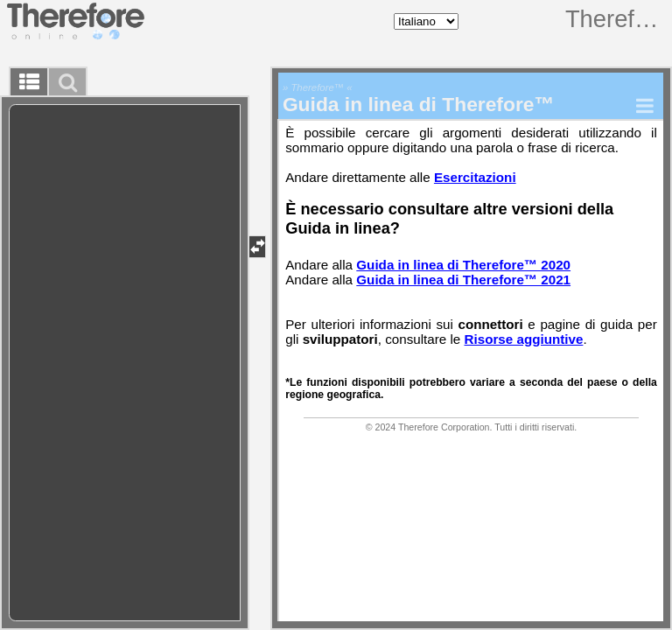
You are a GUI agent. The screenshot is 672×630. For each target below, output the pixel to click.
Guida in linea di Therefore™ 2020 (463, 265)
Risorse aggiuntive (524, 339)
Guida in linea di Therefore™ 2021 (463, 280)
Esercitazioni (475, 177)
